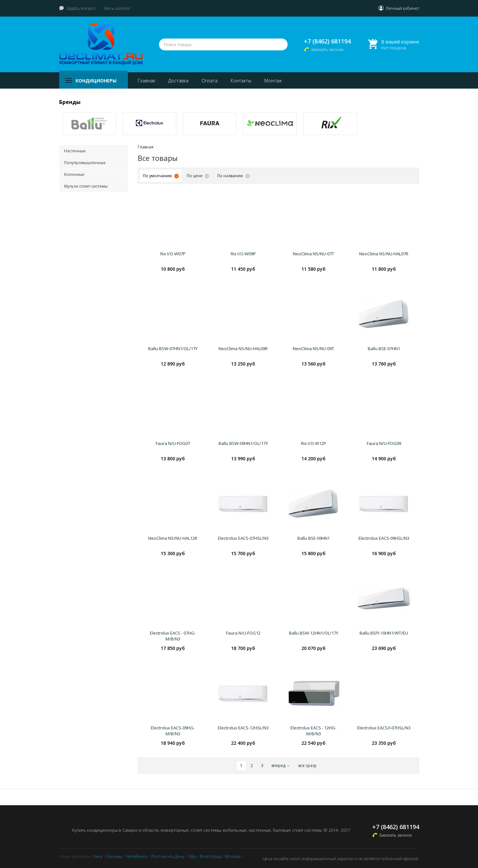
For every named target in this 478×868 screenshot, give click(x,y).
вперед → (281, 766)
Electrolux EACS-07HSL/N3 (243, 538)
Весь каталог (117, 8)
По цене (195, 176)
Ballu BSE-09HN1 (314, 538)
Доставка (178, 81)
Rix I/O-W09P (243, 254)
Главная (146, 81)
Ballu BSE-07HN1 (384, 349)
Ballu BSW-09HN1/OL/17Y (243, 443)
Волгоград (211, 856)
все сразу (307, 766)
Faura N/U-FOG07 (173, 443)
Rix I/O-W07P (173, 254)
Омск (98, 856)
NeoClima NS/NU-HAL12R (173, 538)
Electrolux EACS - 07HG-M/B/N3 (173, 636)
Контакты (241, 81)
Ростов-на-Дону (168, 856)
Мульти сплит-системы (86, 186)
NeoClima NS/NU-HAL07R (384, 254)
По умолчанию (158, 176)
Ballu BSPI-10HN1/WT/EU (384, 633)
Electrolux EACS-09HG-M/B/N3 (173, 731)
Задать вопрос (81, 8)
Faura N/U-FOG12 (243, 633)
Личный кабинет (402, 8)
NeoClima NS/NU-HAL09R (243, 349)
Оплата (210, 81)
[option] (89, 124)
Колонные (74, 174)
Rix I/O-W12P (314, 443)
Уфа (192, 856)
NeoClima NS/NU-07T (313, 254)
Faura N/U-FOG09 (384, 443)
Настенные (75, 151)
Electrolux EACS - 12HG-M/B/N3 (313, 731)
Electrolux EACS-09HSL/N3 (384, 538)
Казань (114, 856)
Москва (233, 856)
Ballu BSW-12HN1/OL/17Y (314, 633)
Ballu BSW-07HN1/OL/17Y (173, 349)
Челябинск (137, 856)
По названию (230, 176)
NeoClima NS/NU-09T (313, 349)
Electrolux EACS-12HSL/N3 (243, 728)
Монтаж (273, 81)
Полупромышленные (85, 163)
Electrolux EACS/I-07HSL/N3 (384, 728)
